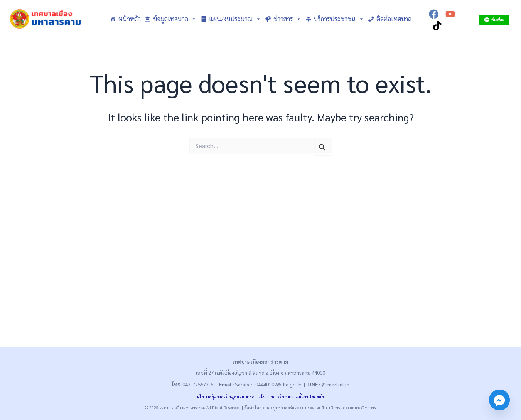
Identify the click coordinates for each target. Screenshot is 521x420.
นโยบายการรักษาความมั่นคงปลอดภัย (291, 396)
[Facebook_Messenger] (499, 400)
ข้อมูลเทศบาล (175, 19)
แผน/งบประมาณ (235, 19)
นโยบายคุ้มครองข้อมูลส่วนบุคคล (226, 396)
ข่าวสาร (287, 19)
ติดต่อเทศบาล (394, 19)
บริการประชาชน (339, 19)
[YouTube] (450, 14)
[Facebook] (434, 14)
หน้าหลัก (130, 19)
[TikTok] (437, 26)
